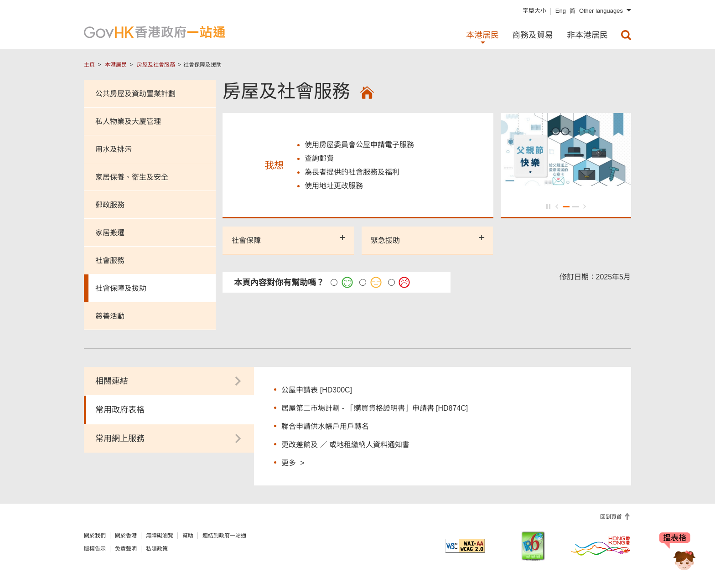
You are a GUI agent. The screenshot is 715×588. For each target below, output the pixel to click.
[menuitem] (626, 35)
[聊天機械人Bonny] (678, 555)
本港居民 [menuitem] (482, 35)
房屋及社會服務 (156, 65)
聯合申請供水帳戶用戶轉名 (325, 426)
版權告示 (95, 549)
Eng (561, 11)
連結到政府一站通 (224, 536)
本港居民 (116, 65)
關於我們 (95, 536)
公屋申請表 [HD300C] (317, 390)
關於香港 (126, 536)
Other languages (601, 11)
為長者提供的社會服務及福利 (352, 172)
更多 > (293, 462)
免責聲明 (126, 549)
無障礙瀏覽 (160, 536)
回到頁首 (612, 517)
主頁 (89, 65)
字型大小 (534, 11)
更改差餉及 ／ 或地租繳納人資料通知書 (345, 445)
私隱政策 (157, 549)
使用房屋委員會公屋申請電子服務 (359, 145)
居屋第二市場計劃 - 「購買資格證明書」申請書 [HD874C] (375, 408)
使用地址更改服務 (334, 186)
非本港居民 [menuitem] (587, 35)
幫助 (188, 536)
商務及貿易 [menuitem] (533, 35)
